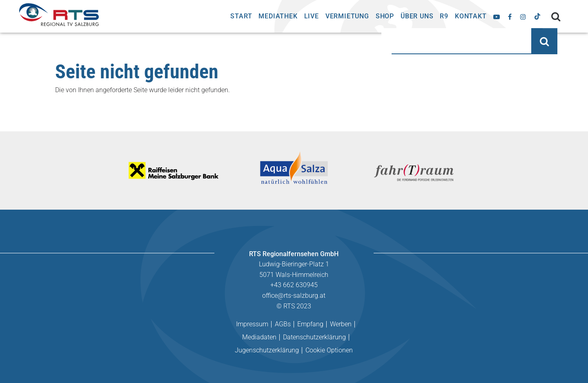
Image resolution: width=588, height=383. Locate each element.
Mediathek (278, 16)
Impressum (252, 324)
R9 (444, 16)
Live (312, 16)
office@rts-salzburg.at (294, 296)
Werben (341, 324)
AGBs (283, 324)
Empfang (310, 324)
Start (241, 16)
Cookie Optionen (329, 350)
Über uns (417, 16)
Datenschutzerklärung (314, 337)
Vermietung (347, 16)
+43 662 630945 (294, 285)
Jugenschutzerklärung (267, 350)
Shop (385, 16)
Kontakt (471, 16)
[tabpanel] (175, 170)
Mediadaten (259, 337)
